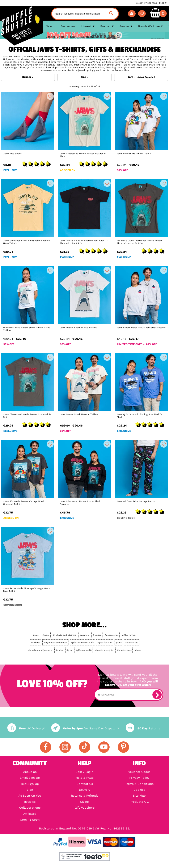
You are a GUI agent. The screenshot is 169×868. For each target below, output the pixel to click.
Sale (73, 37)
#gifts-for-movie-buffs (82, 643)
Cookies (139, 790)
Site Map (139, 796)
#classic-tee (132, 643)
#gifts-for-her (129, 635)
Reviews (30, 802)
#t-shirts (35, 643)
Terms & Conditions (139, 784)
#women (84, 635)
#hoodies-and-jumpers (40, 650)
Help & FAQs (85, 778)
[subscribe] (157, 695)
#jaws (119, 643)
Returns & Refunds (85, 796)
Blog (30, 790)
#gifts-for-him (105, 643)
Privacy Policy (139, 778)
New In (50, 26)
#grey (69, 650)
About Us (30, 772)
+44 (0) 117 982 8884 (146, 3)
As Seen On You (30, 796)
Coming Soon (30, 820)
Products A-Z (139, 802)
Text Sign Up (30, 784)
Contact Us (85, 784)
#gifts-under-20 (84, 650)
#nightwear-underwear (55, 643)
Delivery (85, 790)
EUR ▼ (163, 3)
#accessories (112, 635)
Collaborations (30, 808)
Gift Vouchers (85, 808)
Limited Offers (55, 37)
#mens (46, 635)
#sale (36, 635)
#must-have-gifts (104, 650)
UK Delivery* (26, 728)
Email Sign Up (30, 778)
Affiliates (30, 814)
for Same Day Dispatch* (85, 728)
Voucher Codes (139, 772)
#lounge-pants (124, 650)
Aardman (87, 37)
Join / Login (85, 772)
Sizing (84, 802)
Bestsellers (68, 26)
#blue (138, 650)
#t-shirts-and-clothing (65, 635)
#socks (59, 650)
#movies (97, 635)
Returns (143, 728)
